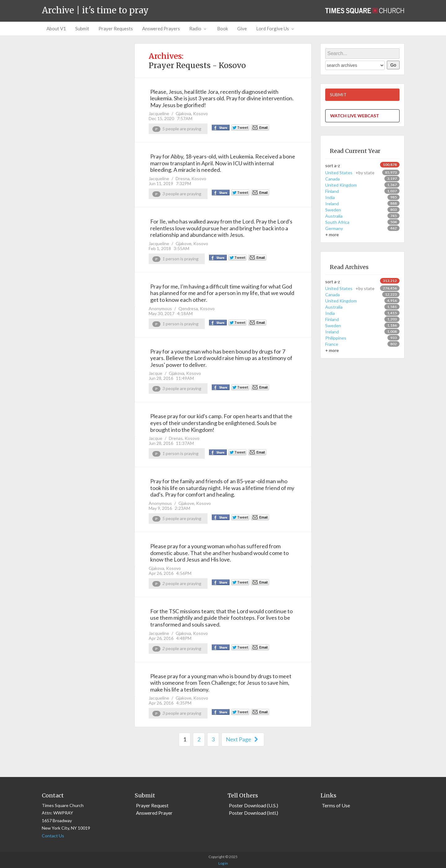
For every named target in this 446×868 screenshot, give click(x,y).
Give (242, 28)
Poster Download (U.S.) (254, 805)
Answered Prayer (154, 813)
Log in (223, 863)
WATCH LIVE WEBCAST (355, 116)
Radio (199, 28)
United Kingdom (341, 185)
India (330, 197)
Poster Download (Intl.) (254, 813)
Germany (334, 228)
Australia (334, 216)
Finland (332, 191)
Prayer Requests (116, 28)
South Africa (337, 222)
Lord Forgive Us (276, 28)
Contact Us (53, 836)
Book (223, 28)
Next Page (243, 739)
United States (350, 173)
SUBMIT (338, 95)
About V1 (56, 28)
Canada (332, 179)
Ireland (332, 204)
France (332, 344)
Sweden (333, 210)
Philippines (336, 338)
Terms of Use (336, 805)
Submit (82, 28)
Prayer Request (152, 805)
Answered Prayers (161, 28)
